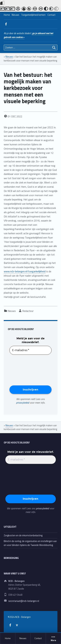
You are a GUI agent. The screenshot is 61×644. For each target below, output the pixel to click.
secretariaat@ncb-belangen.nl (24, 601)
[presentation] (23, 370)
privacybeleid (23, 403)
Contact (38, 638)
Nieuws (23, 638)
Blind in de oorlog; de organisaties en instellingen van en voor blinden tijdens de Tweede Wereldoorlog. (30, 543)
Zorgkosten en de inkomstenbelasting (23, 535)
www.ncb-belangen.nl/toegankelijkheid (25, 271)
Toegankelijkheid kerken (33, 15)
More (53, 638)
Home (8, 638)
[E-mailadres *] (30, 350)
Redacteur (28, 311)
